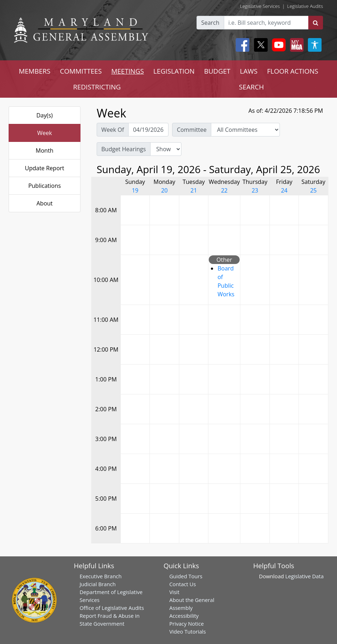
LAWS (249, 71)
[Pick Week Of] (148, 130)
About (44, 203)
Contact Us (183, 584)
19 (135, 190)
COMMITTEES (81, 71)
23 (255, 190)
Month (44, 150)
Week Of (113, 130)
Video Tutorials (188, 631)
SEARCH (251, 87)
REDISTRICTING (97, 87)
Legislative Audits (305, 6)
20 (164, 190)
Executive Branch (100, 576)
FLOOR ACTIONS (293, 71)
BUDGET (217, 71)
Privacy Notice (186, 624)
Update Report (45, 168)
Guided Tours (186, 576)
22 (224, 190)
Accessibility (184, 616)
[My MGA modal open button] (295, 45)
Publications (45, 186)
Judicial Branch (98, 584)
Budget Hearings (124, 149)
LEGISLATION (174, 71)
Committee (192, 130)
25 (313, 190)
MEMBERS (34, 71)
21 (194, 190)
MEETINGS (128, 71)
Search (210, 23)
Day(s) (45, 115)
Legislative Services (260, 6)
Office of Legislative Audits (112, 608)
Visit (174, 592)
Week (44, 133)
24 (284, 190)
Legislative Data (304, 576)
